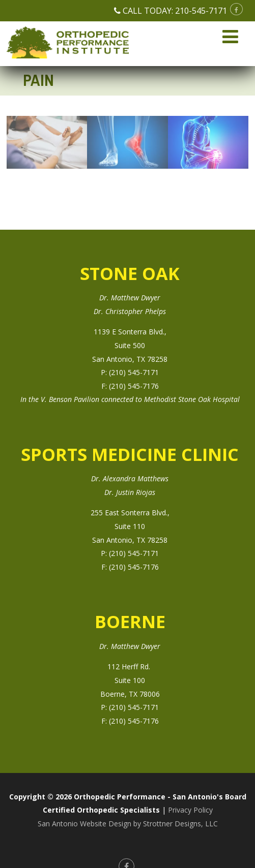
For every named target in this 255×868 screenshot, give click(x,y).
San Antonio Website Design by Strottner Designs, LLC (128, 824)
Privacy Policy (190, 810)
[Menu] (230, 36)
